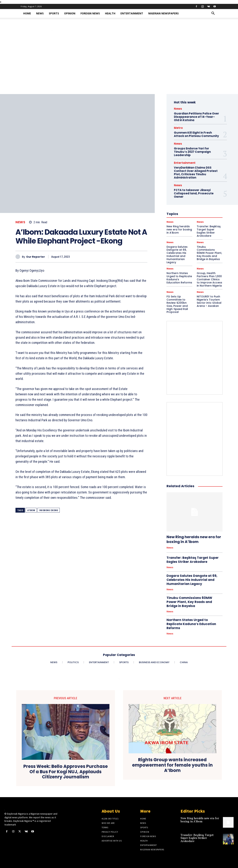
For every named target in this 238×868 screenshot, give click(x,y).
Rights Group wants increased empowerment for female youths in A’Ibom (172, 765)
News (40, 13)
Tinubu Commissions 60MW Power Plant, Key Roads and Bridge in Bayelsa (209, 253)
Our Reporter (36, 257)
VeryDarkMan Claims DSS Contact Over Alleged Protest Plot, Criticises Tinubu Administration (196, 173)
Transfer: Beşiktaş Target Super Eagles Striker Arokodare (193, 560)
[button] (213, 14)
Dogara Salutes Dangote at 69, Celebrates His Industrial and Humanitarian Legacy (177, 255)
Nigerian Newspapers (163, 13)
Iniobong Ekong (49, 510)
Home (27, 13)
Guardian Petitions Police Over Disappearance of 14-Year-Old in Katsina (196, 117)
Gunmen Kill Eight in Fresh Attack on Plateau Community (196, 134)
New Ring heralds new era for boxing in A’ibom (194, 539)
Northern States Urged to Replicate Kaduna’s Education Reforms (179, 278)
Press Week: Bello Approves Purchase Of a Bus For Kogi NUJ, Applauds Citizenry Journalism (66, 772)
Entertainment (132, 13)
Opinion (70, 13)
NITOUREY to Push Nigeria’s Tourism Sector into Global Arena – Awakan (209, 301)
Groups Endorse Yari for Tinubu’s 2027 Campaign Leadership (192, 152)
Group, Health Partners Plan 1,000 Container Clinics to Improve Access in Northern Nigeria (209, 279)
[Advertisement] (119, 66)
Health (110, 13)
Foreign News (90, 13)
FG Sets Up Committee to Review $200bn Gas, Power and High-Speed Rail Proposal (177, 304)
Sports (54, 13)
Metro (178, 128)
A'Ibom (31, 510)
